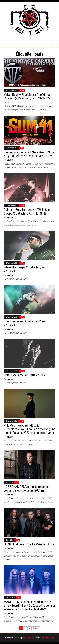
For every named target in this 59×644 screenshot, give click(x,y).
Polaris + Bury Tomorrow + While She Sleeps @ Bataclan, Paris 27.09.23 (27, 212)
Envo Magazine (48, 638)
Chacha (10, 160)
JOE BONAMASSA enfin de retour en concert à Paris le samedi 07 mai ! (27, 489)
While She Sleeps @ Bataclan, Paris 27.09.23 (26, 269)
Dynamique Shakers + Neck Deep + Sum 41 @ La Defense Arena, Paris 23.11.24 (29, 154)
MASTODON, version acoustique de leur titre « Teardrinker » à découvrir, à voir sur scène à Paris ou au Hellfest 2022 (29, 606)
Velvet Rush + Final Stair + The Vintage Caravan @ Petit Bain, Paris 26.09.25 (28, 96)
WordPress (29, 638)
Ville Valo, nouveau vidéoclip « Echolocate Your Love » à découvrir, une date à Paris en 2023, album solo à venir (29, 429)
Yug (8, 103)
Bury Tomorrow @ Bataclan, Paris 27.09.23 (25, 323)
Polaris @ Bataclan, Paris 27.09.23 (25, 375)
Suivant (36, 628)
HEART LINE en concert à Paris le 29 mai (29, 544)
